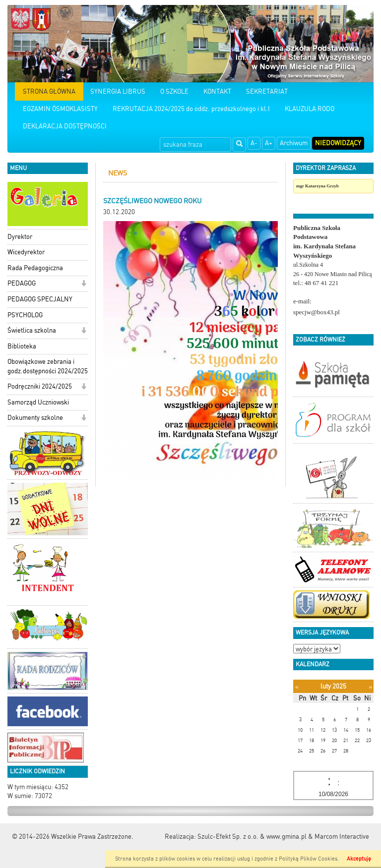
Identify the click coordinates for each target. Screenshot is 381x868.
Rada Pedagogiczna (35, 268)
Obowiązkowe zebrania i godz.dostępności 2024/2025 (48, 366)
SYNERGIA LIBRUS (118, 91)
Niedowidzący (338, 143)
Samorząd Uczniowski (38, 402)
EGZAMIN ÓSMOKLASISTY (60, 109)
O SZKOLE (174, 91)
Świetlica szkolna (32, 330)
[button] (84, 284)
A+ (269, 143)
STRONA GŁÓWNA (49, 91)
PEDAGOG (22, 283)
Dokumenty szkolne (35, 418)
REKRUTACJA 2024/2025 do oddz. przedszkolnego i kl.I (191, 109)
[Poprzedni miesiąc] (297, 687)
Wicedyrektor (26, 252)
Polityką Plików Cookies (308, 859)
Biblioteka (22, 346)
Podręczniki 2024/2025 (40, 386)
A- (254, 143)
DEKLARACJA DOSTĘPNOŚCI (65, 126)
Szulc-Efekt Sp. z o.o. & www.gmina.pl (252, 837)
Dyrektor (20, 237)
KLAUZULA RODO (310, 109)
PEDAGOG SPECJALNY (40, 299)
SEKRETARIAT (267, 91)
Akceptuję (359, 859)
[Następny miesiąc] (370, 687)
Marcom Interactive (342, 837)
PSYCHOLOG (25, 315)
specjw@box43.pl (317, 312)
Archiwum (294, 143)
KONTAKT (217, 91)
